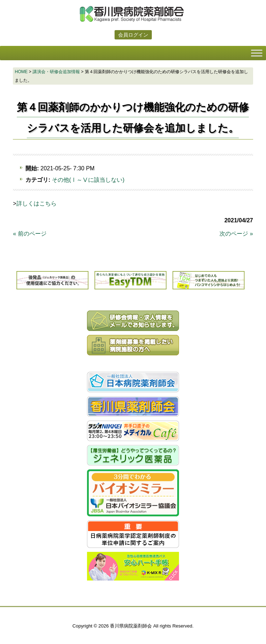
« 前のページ (30, 234)
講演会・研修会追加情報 (56, 72)
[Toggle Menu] (257, 53)
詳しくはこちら (37, 203)
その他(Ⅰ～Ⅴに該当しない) (88, 180)
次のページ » (236, 234)
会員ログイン (133, 35)
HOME (21, 72)
